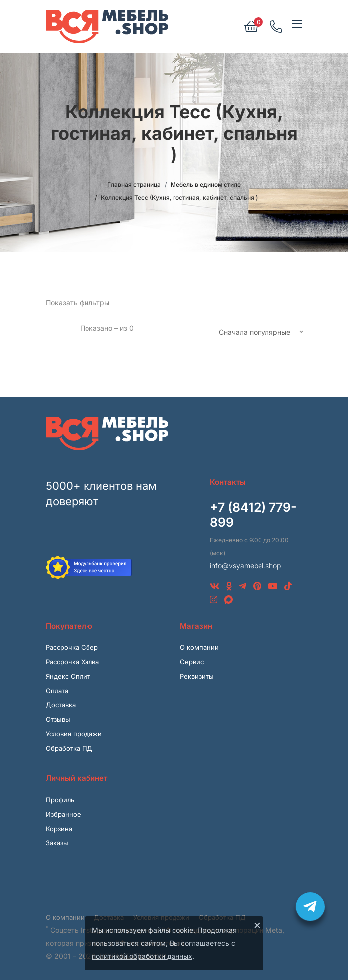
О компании (199, 647)
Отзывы (58, 719)
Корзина (59, 829)
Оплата (57, 691)
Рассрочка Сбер (72, 647)
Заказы (57, 843)
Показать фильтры (78, 303)
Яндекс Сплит (68, 676)
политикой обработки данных (142, 956)
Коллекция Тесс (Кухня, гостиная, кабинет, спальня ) (179, 197)
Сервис (192, 662)
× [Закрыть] (257, 925)
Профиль (60, 800)
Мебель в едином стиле (206, 184)
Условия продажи (74, 734)
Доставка (61, 705)
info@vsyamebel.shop (245, 566)
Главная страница (134, 184)
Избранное (63, 814)
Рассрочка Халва (72, 662)
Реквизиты (197, 676)
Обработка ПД (69, 748)
